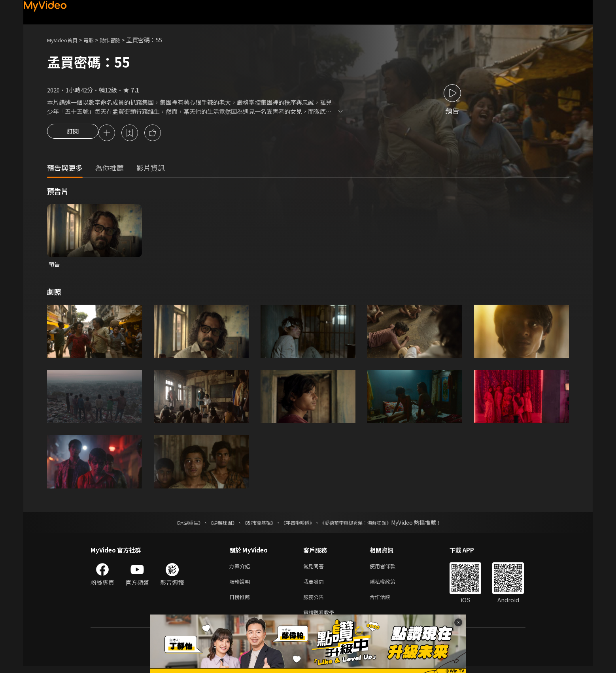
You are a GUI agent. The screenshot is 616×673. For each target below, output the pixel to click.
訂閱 (73, 134)
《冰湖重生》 (175, 524)
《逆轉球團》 (214, 524)
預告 (55, 266)
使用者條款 (389, 568)
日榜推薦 (241, 602)
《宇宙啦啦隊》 (299, 524)
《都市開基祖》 (255, 524)
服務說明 (241, 585)
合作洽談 (386, 602)
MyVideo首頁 (65, 40)
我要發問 (315, 585)
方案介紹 (241, 568)
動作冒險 (119, 40)
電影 (95, 40)
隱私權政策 (389, 585)
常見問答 (315, 568)
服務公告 (315, 602)
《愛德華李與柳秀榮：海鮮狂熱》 (366, 524)
